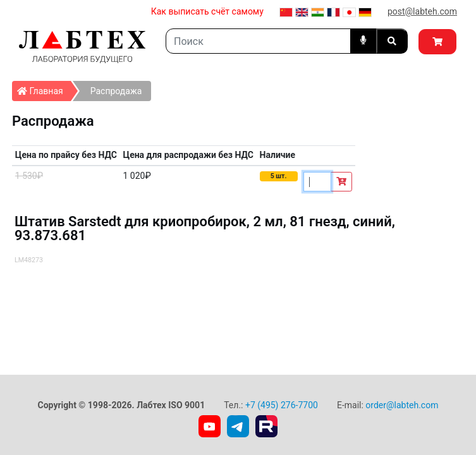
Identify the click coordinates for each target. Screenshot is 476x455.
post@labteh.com (422, 11)
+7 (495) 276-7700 (282, 405)
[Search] (258, 41)
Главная (44, 88)
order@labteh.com (402, 405)
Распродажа (116, 91)
